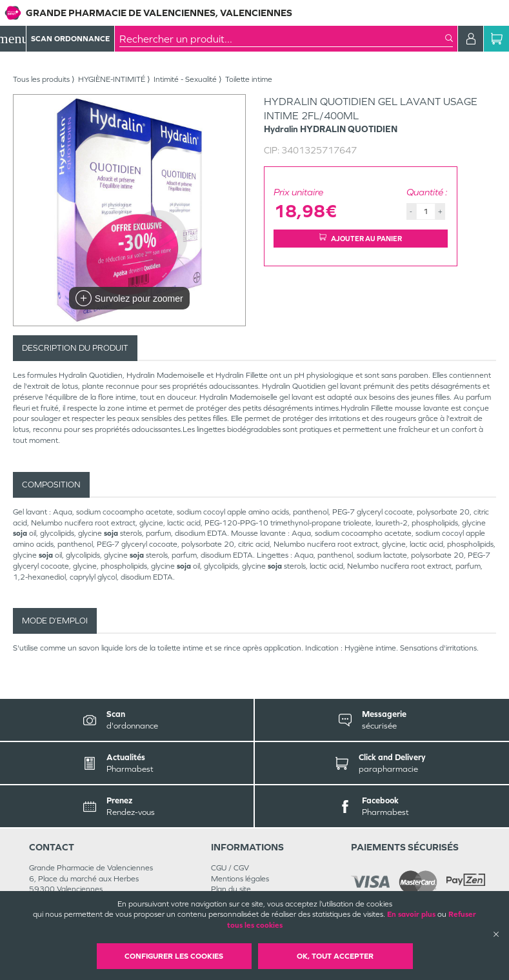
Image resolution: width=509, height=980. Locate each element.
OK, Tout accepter (335, 956)
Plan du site (231, 889)
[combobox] (282, 39)
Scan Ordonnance (70, 39)
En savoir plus (411, 914)
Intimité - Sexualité (185, 79)
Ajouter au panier (361, 238)
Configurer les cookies (174, 956)
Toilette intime (249, 79)
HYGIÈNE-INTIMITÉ (112, 79)
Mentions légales (240, 879)
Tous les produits (41, 79)
